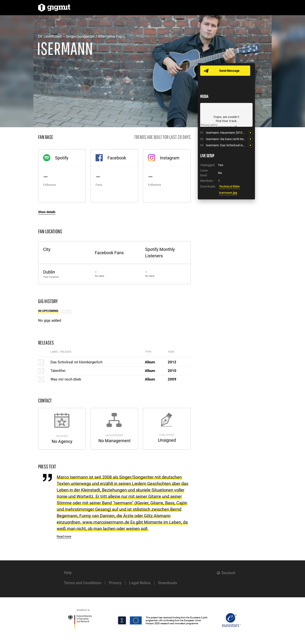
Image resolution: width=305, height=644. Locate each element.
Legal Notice (140, 583)
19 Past (66, 311)
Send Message (229, 71)
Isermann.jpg (228, 193)
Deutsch (229, 573)
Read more (64, 536)
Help (68, 573)
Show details (47, 212)
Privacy (115, 583)
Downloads (168, 583)
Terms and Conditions (83, 583)
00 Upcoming (49, 311)
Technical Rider (229, 186)
